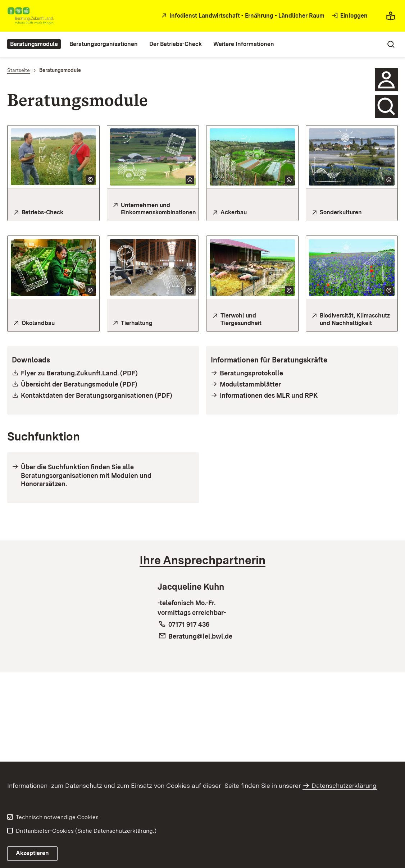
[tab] (202, 560)
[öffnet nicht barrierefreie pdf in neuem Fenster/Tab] (103, 373)
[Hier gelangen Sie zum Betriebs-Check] (53, 213)
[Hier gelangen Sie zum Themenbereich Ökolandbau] (53, 323)
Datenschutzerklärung (344, 785)
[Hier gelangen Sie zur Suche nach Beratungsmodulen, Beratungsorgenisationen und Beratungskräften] (386, 106)
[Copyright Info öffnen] (90, 179)
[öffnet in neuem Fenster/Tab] (242, 16)
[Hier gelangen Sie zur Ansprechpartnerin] (386, 80)
